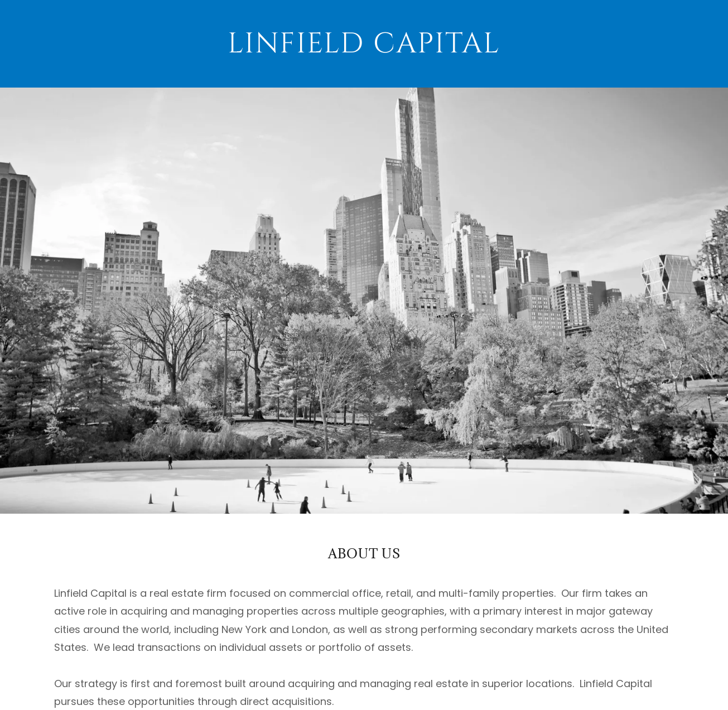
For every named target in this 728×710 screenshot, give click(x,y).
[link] (364, 44)
